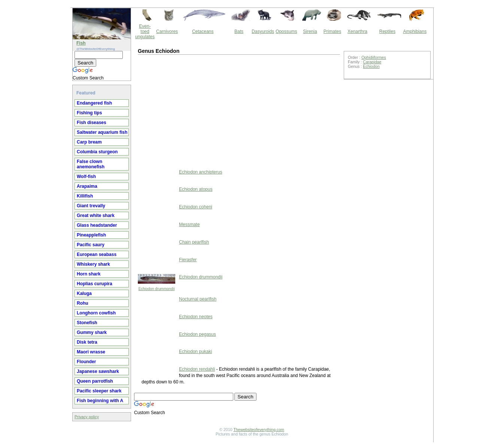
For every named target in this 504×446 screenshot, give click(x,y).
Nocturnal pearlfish (198, 299)
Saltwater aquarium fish (102, 132)
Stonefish (87, 323)
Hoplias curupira (95, 284)
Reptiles (387, 31)
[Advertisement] (200, 111)
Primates (332, 31)
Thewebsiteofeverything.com (259, 430)
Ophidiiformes (374, 57)
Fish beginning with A (100, 401)
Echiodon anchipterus (201, 172)
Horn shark (89, 274)
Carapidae (372, 62)
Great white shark (96, 216)
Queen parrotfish (95, 381)
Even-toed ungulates (145, 31)
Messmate (189, 224)
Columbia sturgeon (97, 152)
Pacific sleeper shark (99, 391)
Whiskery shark (93, 264)
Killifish (85, 196)
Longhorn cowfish (96, 313)
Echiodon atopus (196, 189)
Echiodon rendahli (197, 369)
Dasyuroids (263, 31)
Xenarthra (357, 31)
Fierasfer (188, 260)
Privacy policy (87, 417)
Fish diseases (92, 123)
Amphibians (415, 31)
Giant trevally (91, 206)
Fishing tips (89, 113)
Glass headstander (97, 225)
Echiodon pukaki (195, 352)
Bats (239, 31)
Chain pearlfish (194, 242)
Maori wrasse (91, 352)
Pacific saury (91, 245)
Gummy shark (92, 332)
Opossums (286, 31)
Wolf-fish (86, 177)
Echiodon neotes (196, 317)
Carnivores (167, 31)
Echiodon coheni (196, 207)
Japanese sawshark (98, 371)
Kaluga (84, 293)
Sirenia (310, 31)
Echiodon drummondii (157, 289)
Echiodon (371, 66)
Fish (81, 43)
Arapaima (87, 186)
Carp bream (89, 142)
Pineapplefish (91, 235)
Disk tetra (87, 342)
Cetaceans (203, 31)
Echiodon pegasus (198, 334)
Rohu (83, 303)
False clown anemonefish (91, 164)
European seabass (97, 254)
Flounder (86, 362)
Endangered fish (94, 103)
